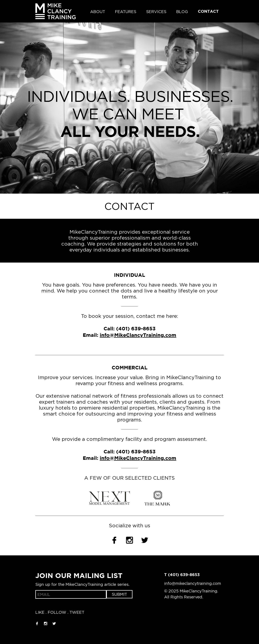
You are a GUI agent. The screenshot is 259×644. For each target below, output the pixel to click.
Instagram (129, 540)
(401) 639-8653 (136, 329)
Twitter (145, 540)
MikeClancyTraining (55, 11)
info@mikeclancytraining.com (193, 583)
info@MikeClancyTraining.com (138, 335)
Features (126, 12)
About (98, 12)
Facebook (114, 540)
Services (156, 12)
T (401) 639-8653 (182, 575)
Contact (208, 12)
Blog (182, 12)
